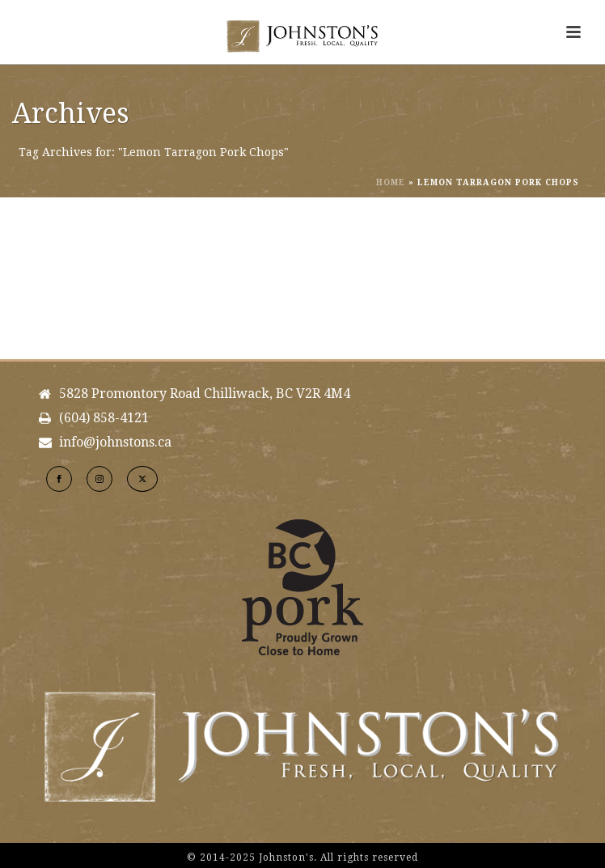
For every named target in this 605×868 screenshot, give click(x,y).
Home (391, 182)
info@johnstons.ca (115, 442)
